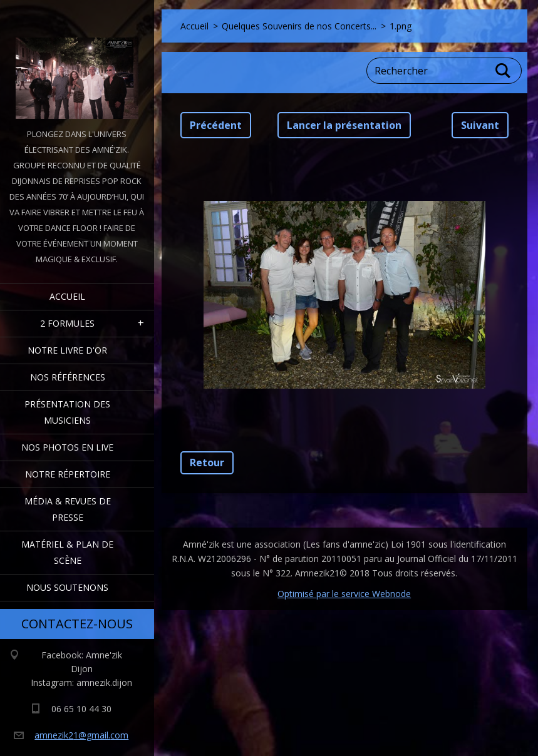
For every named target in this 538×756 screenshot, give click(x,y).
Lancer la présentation (344, 125)
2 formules (67, 323)
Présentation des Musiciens (67, 412)
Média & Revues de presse (68, 509)
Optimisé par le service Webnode (344, 594)
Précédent (216, 125)
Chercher (504, 71)
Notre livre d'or (67, 350)
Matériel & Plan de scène (67, 552)
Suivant (480, 125)
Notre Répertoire (68, 474)
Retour (207, 462)
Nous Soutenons (67, 587)
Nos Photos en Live (67, 447)
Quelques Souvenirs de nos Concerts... (299, 26)
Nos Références (68, 377)
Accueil (67, 296)
